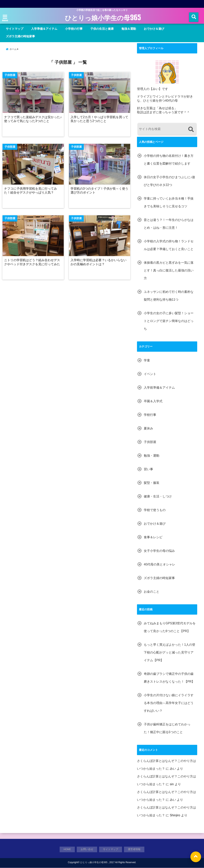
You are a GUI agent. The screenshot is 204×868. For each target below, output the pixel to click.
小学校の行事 (74, 29)
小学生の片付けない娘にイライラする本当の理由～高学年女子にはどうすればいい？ (169, 703)
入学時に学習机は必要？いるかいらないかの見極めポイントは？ (99, 264)
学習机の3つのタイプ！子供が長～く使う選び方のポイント (98, 192)
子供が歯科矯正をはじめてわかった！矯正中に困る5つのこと (167, 728)
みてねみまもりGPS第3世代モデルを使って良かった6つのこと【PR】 (170, 627)
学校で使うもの (155, 510)
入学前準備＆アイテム (159, 388)
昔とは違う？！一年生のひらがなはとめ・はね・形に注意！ (169, 224)
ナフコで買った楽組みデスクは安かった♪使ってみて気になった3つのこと (33, 120)
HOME (67, 849)
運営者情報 (134, 849)
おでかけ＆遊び (154, 29)
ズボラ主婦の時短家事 (20, 36)
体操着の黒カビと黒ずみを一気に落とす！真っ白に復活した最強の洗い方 (169, 270)
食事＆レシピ (153, 537)
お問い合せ (87, 849)
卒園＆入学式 (153, 401)
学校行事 (150, 415)
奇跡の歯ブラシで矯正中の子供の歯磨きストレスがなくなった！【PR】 (169, 678)
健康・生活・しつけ (158, 496)
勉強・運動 (152, 456)
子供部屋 (150, 442)
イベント (150, 374)
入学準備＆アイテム (44, 29)
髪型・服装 (152, 483)
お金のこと (152, 592)
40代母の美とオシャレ (160, 564)
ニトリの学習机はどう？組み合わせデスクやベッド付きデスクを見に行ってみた (32, 264)
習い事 (148, 469)
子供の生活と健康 (102, 29)
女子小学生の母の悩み (159, 551)
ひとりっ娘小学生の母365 (103, 18)
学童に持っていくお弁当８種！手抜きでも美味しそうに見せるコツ (169, 202)
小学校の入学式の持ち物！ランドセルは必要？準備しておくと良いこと (169, 245)
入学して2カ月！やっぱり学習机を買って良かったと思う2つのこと (98, 120)
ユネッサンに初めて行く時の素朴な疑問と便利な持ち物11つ (169, 296)
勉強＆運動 (129, 29)
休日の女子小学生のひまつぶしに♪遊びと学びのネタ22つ (169, 181)
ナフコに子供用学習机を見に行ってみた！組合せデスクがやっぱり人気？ (31, 192)
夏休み (148, 428)
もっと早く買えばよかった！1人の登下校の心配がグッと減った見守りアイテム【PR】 (170, 652)
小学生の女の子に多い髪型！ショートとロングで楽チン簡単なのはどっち (169, 321)
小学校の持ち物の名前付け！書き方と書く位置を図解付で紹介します (169, 160)
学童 (147, 360)
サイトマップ (15, 29)
